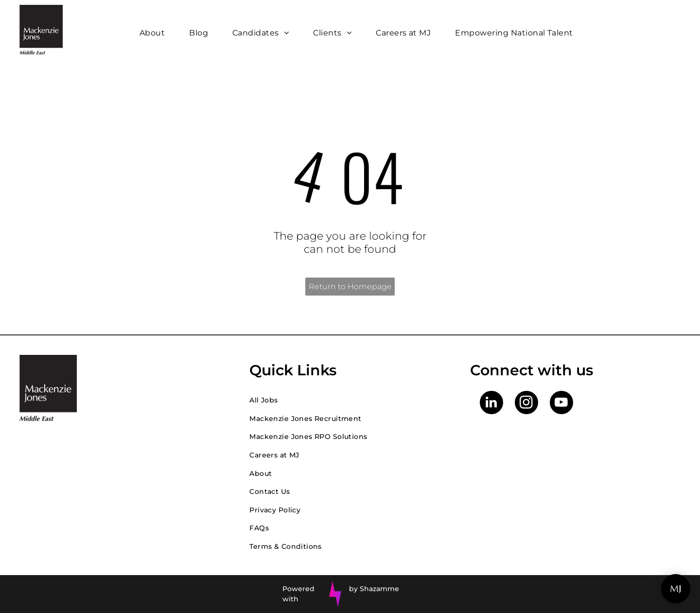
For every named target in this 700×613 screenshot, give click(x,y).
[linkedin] (491, 404)
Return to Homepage (350, 287)
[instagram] (526, 404)
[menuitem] (155, 33)
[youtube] (561, 404)
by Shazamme (374, 589)
